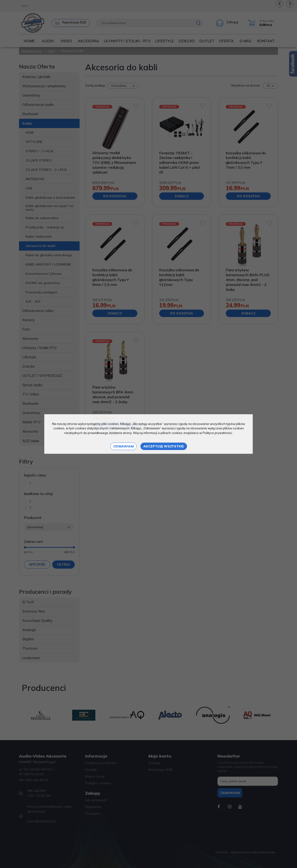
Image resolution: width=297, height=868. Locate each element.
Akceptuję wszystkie (164, 446)
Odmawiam (123, 446)
